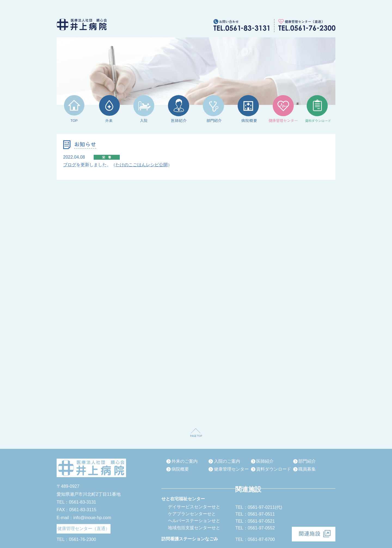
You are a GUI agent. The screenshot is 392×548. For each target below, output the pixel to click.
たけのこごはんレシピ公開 (142, 165)
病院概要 (180, 469)
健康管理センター (231, 469)
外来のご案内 (185, 461)
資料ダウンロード (274, 469)
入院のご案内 (227, 461)
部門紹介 (307, 461)
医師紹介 (265, 461)
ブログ (70, 165)
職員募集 (307, 469)
